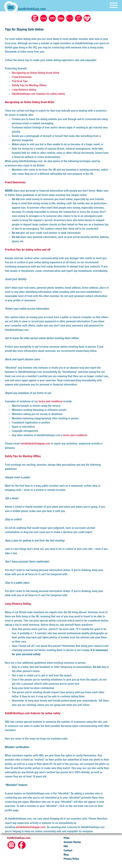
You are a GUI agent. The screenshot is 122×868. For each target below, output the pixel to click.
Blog (66, 855)
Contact (68, 850)
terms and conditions (51, 401)
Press (67, 838)
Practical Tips (20, 81)
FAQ (66, 846)
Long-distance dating (24, 90)
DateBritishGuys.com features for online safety (38, 94)
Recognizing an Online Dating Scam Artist (36, 73)
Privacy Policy (71, 859)
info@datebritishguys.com (35, 443)
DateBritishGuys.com (19, 838)
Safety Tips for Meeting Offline (29, 85)
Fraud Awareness (22, 77)
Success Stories (72, 842)
